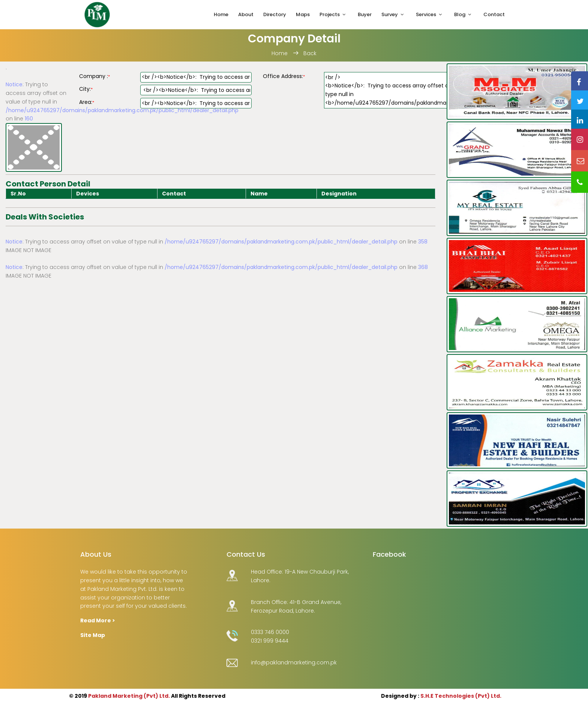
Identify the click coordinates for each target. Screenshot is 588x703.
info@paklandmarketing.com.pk (294, 662)
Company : (94, 76)
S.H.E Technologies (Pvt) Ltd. (461, 696)
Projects (330, 14)
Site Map (93, 635)
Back (310, 53)
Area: (87, 102)
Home (221, 14)
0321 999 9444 (270, 641)
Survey (390, 14)
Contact (494, 14)
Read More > (98, 620)
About (246, 14)
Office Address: (284, 76)
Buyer (365, 14)
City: (86, 89)
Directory (275, 14)
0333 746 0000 (270, 632)
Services (426, 14)
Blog (460, 14)
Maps (303, 14)
